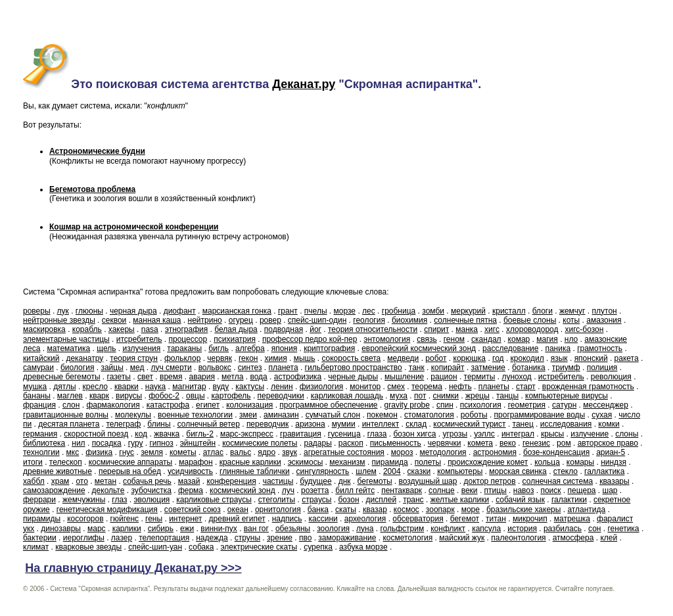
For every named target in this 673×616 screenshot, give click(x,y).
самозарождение (54, 490)
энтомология (387, 339)
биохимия (409, 320)
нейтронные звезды (59, 320)
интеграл (518, 434)
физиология (322, 387)
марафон (196, 462)
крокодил (527, 358)
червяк (220, 358)
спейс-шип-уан (155, 547)
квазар (375, 509)
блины (159, 424)
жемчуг (572, 311)
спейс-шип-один (317, 320)
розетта (315, 490)
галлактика (604, 471)
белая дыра (236, 329)
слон (71, 405)
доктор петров (489, 481)
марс (97, 529)
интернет (185, 519)
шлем (366, 471)
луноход (516, 377)
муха (399, 396)
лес (369, 311)
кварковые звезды (88, 547)
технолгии (41, 452)
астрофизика (298, 377)
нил (78, 443)
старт (526, 387)
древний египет (237, 519)
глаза (377, 434)
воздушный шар (428, 481)
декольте (108, 490)
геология (369, 320)
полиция (602, 367)
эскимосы (306, 462)
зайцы (112, 367)
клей (609, 538)
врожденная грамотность (588, 387)
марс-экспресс (247, 434)
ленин (282, 387)
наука (155, 387)
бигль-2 (200, 434)
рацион (444, 377)
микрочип (530, 519)
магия (547, 339)
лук (63, 311)
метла (232, 377)
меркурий (468, 311)
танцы (507, 396)
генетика (623, 529)
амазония (604, 320)
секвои (114, 320)
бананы (37, 396)
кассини (323, 519)
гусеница (344, 434)
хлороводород (532, 329)
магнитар (189, 387)
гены (154, 519)
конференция (231, 481)
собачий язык (520, 500)
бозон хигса (414, 434)
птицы (496, 490)
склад (416, 424)
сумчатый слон (333, 415)
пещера (582, 490)
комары (580, 462)
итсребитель (139, 339)
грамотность (600, 348)
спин (445, 405)
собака (201, 547)
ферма (191, 490)
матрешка (572, 519)
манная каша (157, 320)
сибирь (161, 529)
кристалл (509, 311)
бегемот (465, 519)
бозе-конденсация (556, 452)
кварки (127, 387)
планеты (494, 387)
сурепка (318, 547)
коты (571, 320)
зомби (433, 311)
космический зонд (243, 490)
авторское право (608, 443)
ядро (267, 452)
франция (39, 405)
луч (288, 490)
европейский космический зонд (419, 348)
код (141, 434)
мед (137, 367)
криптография (329, 348)
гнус (127, 452)
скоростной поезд (96, 434)
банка (318, 509)
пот (420, 396)
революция (611, 377)
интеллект (381, 424)
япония (285, 348)
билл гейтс (355, 490)
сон (594, 529)
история (522, 529)
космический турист (469, 424)
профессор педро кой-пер (310, 339)
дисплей (382, 500)
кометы (183, 452)
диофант (180, 311)
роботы (474, 415)
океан (238, 509)
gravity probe (407, 405)
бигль (219, 348)
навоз (524, 490)
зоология (333, 529)
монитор (365, 387)
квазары (615, 481)
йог (315, 329)
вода (258, 377)
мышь (305, 358)
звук (290, 452)
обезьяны (293, 529)
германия (40, 434)
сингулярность (323, 471)
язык (559, 358)
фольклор (182, 358)
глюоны (89, 311)
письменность (396, 443)
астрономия (495, 452)
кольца (547, 462)
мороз (402, 452)
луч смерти (171, 367)
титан (496, 519)
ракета (627, 358)
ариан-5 (611, 452)
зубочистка (151, 490)
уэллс (484, 434)
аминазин (281, 415)
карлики (127, 529)
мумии (344, 424)
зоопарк (440, 509)
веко (508, 443)
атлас (213, 452)
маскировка (44, 329)
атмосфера (573, 538)
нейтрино (205, 320)
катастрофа (168, 405)
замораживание (347, 538)
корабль (87, 329)
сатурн (564, 405)
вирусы (129, 396)
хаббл (34, 481)
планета (283, 367)
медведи (403, 358)
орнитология (278, 509)
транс (413, 500)
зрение (280, 538)
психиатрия (235, 339)
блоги (543, 311)
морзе (345, 311)
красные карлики (250, 462)
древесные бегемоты (62, 377)
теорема (427, 387)
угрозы (455, 434)
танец (523, 424)
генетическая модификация (107, 509)
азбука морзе (363, 547)
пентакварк (402, 490)
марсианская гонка (237, 311)
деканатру (84, 358)
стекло (566, 471)
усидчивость (190, 471)
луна (365, 529)
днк (345, 481)
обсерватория (418, 519)
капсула (486, 529)
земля (152, 452)
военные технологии (195, 415)
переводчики (281, 396)
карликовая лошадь (347, 396)
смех (396, 387)
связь (427, 339)
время (171, 377)
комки (609, 424)
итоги (33, 462)
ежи (187, 529)
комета (480, 443)
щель (106, 348)
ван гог (256, 529)
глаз (119, 500)
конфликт (448, 529)
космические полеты (260, 443)
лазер (122, 538)
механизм (347, 462)
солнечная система (558, 481)
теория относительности (373, 329)
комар (519, 339)
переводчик (267, 424)
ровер (270, 320)
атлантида (586, 509)
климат (36, 547)
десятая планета (69, 424)
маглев (70, 396)
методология (443, 452)
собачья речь (147, 481)
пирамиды (42, 519)
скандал (486, 339)
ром (564, 443)
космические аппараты (130, 462)
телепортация (164, 538)
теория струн (134, 358)
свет (145, 377)
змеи (248, 415)
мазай (189, 481)
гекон (248, 358)
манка (467, 329)
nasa (150, 329)
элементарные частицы (66, 339)
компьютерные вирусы (567, 396)
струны (247, 538)
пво (305, 538)
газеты (119, 377)
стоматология (429, 415)
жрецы (477, 396)
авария (202, 377)
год (498, 358)
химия (275, 358)
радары (317, 443)
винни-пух (219, 529)
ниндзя (614, 462)
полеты (428, 462)
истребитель (561, 377)
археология (365, 519)
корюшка (470, 358)
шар (610, 490)
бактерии (40, 538)
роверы (37, 311)
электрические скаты (259, 547)
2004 (392, 471)
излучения (141, 348)
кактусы (250, 387)
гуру (136, 443)
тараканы (184, 348)
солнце (442, 490)
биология (77, 367)
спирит (436, 329)
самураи (38, 367)
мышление (404, 377)
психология (481, 405)
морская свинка (518, 471)
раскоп (351, 443)
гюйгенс (125, 519)
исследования (566, 424)
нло (571, 339)
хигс (492, 329)
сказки (419, 471)
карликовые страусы (214, 500)
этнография (186, 329)
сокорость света (351, 358)
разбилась (563, 529)
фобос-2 (164, 396)
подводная (284, 329)
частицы (278, 481)
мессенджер (606, 405)
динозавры (61, 529)
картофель (231, 396)
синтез (250, 367)
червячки (445, 443)
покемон (382, 415)
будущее (315, 481)
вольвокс (215, 367)
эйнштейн (198, 443)
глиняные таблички (254, 471)
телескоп (66, 462)
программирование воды (540, 415)
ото (81, 481)
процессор (188, 339)
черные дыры (353, 377)
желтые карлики (460, 500)
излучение (590, 434)
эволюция (151, 500)
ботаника (529, 367)
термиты (480, 377)
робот (436, 358)
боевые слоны (530, 320)
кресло (95, 387)
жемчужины (84, 500)
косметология (407, 538)
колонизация (249, 405)
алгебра (250, 348)
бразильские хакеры (523, 509)
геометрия (527, 405)
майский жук (462, 538)
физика (99, 452)
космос (406, 509)
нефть (460, 387)
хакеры (122, 329)
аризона (310, 424)
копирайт (448, 367)
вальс (241, 452)
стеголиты (277, 500)
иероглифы (84, 538)
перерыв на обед (130, 471)
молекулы (133, 415)
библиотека (44, 443)
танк (417, 367)
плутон (605, 311)
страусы (316, 500)
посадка (107, 443)
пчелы (316, 311)
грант (288, 311)
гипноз (161, 443)
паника (558, 348)
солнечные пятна (465, 320)
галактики (569, 500)
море (471, 509)
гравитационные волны (66, 415)
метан (105, 481)
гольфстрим (402, 529)
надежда (212, 538)
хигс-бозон (585, 329)
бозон (348, 500)
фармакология (113, 405)
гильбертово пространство (354, 367)
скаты (346, 509)
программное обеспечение (328, 405)
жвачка (167, 434)
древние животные (58, 471)
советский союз (193, 509)
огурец (241, 320)
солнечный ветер (209, 424)
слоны (627, 434)
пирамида (390, 462)
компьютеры (460, 471)
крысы (552, 434)
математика (68, 348)
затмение (488, 367)
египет (208, 405)
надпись (287, 519)
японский (591, 358)
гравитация (301, 434)
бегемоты (375, 481)
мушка (35, 387)
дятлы (64, 387)
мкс (73, 452)
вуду (221, 387)
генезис (536, 443)
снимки (446, 396)
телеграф (123, 424)
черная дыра (133, 311)
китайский (41, 358)
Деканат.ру (304, 84)
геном (454, 339)
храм (60, 481)
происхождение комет (488, 462)
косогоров (85, 519)
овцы (196, 396)
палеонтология (518, 538)
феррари (39, 500)
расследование (510, 348)
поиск (550, 490)
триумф (566, 367)
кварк (99, 396)
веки (470, 490)
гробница (399, 311)
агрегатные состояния (344, 452)
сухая (602, 415)
